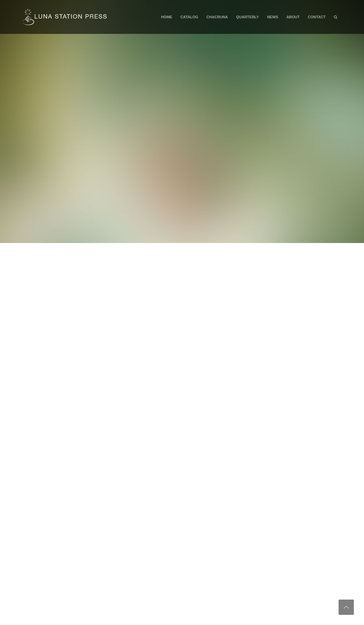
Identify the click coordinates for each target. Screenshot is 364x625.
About (293, 17)
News (273, 17)
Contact (317, 17)
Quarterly (247, 17)
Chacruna (217, 17)
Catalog (189, 17)
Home (167, 17)
